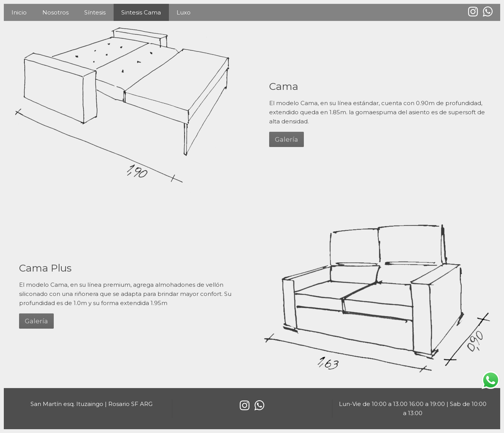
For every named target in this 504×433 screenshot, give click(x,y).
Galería (287, 139)
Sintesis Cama (141, 12)
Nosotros (55, 12)
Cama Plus (45, 268)
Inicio (19, 12)
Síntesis (95, 12)
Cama (284, 86)
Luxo (184, 12)
